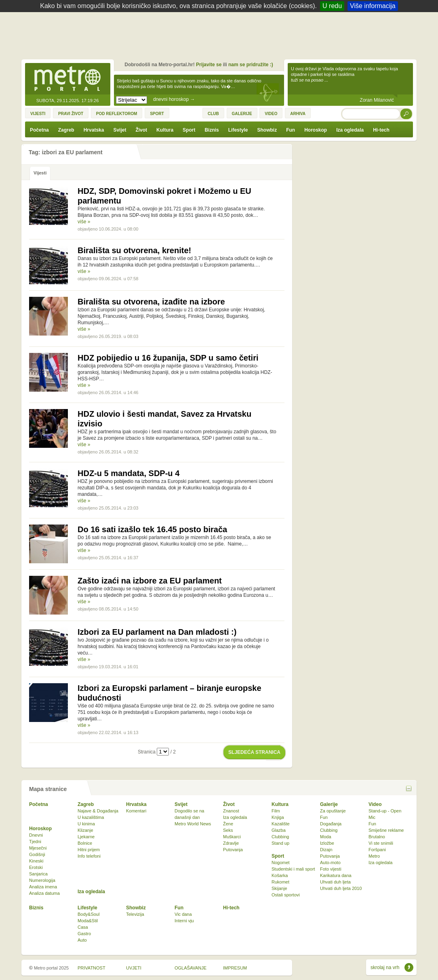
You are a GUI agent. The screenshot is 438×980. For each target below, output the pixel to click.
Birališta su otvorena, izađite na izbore (151, 302)
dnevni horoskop (174, 99)
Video (375, 804)
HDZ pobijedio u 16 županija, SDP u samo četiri (168, 358)
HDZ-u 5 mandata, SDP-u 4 (128, 473)
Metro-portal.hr (67, 79)
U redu (332, 6)
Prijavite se (209, 65)
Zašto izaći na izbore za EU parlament (150, 581)
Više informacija (373, 6)
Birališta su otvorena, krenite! (134, 250)
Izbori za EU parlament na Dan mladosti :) (157, 632)
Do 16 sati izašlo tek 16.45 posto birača (152, 529)
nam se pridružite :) (251, 65)
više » (84, 222)
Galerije (329, 804)
